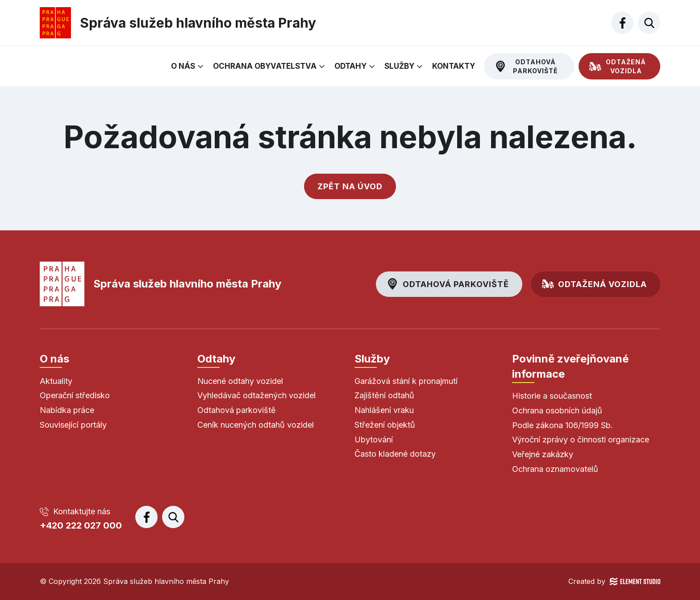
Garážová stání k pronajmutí (406, 381)
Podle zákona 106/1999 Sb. (562, 425)
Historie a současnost (552, 396)
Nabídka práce (67, 410)
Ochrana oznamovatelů (555, 469)
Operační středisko (75, 395)
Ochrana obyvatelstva (265, 66)
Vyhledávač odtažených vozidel (256, 395)
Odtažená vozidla (626, 66)
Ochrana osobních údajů (557, 410)
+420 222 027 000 (81, 525)
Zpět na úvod (350, 186)
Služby (399, 66)
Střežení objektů (385, 425)
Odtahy (350, 66)
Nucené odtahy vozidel (240, 381)
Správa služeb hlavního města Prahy (160, 284)
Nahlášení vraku (384, 410)
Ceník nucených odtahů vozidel (256, 425)
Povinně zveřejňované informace (570, 366)
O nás (183, 66)
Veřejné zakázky (543, 454)
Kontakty (454, 66)
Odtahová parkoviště (535, 66)
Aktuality (56, 381)
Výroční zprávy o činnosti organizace (581, 440)
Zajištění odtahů (384, 395)
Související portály (73, 425)
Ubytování (374, 440)
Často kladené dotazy (395, 454)
